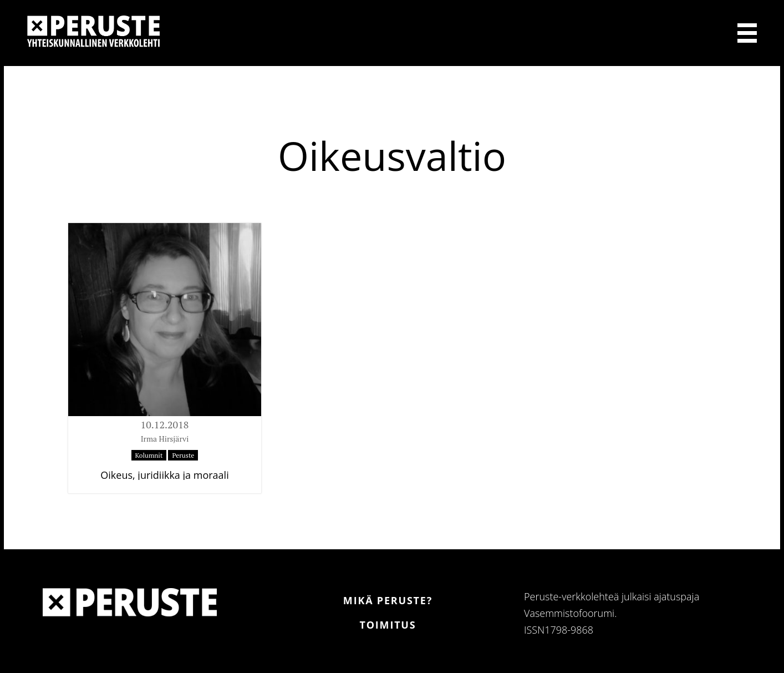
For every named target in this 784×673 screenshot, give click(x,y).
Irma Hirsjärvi (165, 439)
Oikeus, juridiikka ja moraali (164, 475)
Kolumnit (149, 455)
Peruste (183, 455)
